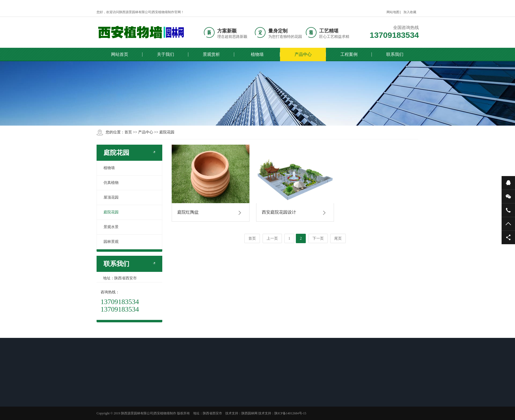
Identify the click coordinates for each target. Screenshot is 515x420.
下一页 (318, 238)
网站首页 (120, 54)
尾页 (338, 238)
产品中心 (303, 54)
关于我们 (165, 54)
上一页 (272, 238)
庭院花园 (167, 132)
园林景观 (111, 242)
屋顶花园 (111, 197)
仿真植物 (111, 183)
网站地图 (393, 12)
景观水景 (111, 227)
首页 (128, 132)
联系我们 (395, 54)
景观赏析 (211, 54)
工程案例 (349, 54)
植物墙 (257, 54)
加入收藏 (410, 12)
